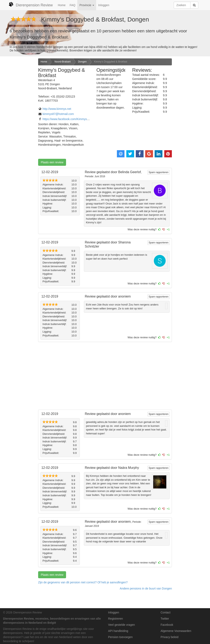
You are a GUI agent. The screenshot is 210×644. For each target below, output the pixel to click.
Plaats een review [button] (52, 162)
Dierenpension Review (31, 5)
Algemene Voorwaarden (176, 631)
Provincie (87, 5)
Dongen (82, 62)
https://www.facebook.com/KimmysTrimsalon (71, 119)
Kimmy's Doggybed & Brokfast (111, 62)
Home (62, 5)
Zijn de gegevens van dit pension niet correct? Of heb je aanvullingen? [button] (83, 582)
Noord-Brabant (63, 62)
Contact (165, 612)
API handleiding (118, 631)
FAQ (72, 5)
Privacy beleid (169, 637)
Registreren (115, 619)
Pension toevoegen (120, 637)
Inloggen (104, 5)
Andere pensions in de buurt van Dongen (146, 588)
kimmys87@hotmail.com (58, 114)
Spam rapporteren (159, 172)
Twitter (165, 619)
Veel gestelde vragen (122, 625)
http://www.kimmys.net (57, 109)
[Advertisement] (18, 123)
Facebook (167, 625)
